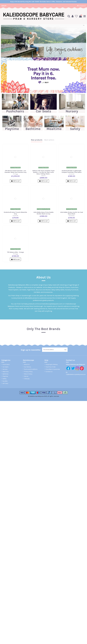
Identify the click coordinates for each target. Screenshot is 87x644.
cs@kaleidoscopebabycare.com (76, 375)
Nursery (72, 111)
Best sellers (49, 140)
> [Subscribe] (65, 350)
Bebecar (43, 176)
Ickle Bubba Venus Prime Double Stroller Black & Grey (43, 213)
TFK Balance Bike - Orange (15, 252)
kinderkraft (72, 174)
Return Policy (28, 374)
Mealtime (54, 129)
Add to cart (15, 181)
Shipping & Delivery (52, 365)
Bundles (5, 381)
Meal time (6, 372)
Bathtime (33, 129)
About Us (27, 365)
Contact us (49, 372)
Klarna (26, 376)
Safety (75, 129)
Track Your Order (51, 367)
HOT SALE (5, 384)
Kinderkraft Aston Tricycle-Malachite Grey (15, 213)
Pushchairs (15, 111)
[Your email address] (53, 350)
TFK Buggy (15, 174)
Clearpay (27, 379)
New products (37, 140)
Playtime (12, 129)
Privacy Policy (28, 372)
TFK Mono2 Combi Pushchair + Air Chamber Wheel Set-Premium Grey (15, 171)
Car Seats (43, 111)
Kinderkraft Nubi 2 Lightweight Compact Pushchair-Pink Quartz (72, 171)
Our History (28, 367)
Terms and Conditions (31, 369)
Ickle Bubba (72, 216)
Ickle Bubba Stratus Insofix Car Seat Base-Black (72, 213)
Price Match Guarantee (53, 369)
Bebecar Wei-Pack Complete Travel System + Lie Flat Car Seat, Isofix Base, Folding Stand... (43, 172)
